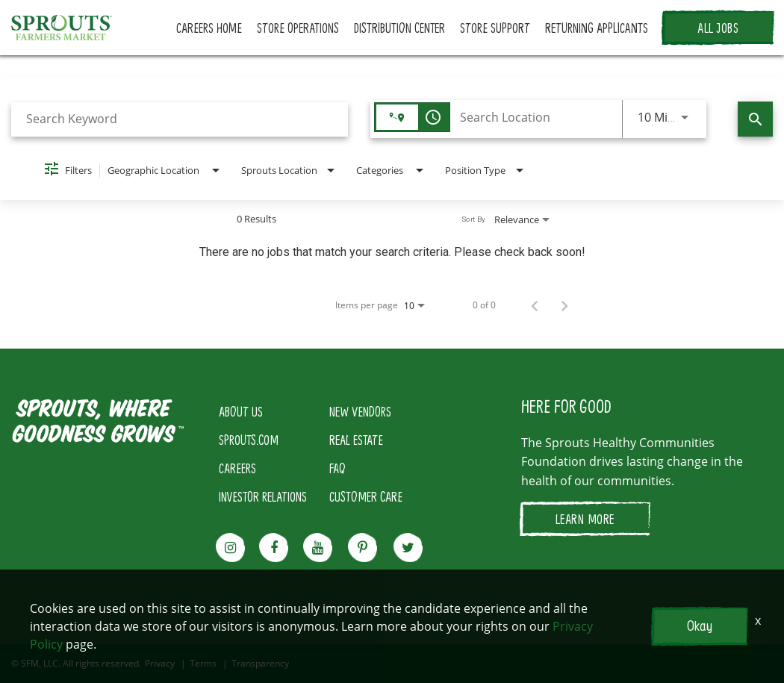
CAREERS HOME (209, 28)
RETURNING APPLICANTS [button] (597, 28)
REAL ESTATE (356, 440)
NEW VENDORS (360, 411)
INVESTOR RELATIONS (263, 496)
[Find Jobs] (755, 119)
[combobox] (180, 119)
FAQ (337, 468)
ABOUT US (241, 411)
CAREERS (237, 468)
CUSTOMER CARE (366, 496)
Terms (203, 664)
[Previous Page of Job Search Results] (535, 305)
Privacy (160, 664)
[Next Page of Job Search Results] (564, 305)
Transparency (260, 664)
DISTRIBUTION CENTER (399, 28)
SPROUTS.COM (249, 440)
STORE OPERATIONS (298, 28)
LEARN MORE (585, 519)
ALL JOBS (718, 28)
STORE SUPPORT (495, 28)
